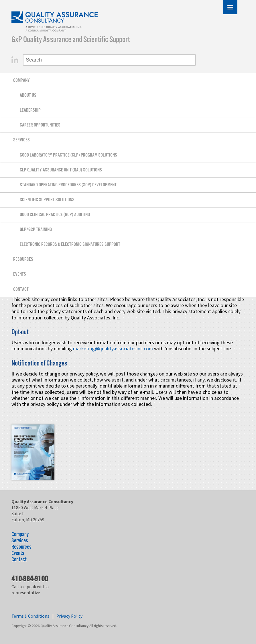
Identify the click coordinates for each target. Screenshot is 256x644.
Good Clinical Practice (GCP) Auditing (55, 215)
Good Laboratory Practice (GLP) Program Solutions (68, 155)
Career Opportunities (40, 125)
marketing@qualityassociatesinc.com (113, 349)
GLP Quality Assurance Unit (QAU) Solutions (61, 170)
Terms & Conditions (30, 616)
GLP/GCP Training (36, 230)
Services (21, 140)
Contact (21, 290)
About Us (28, 95)
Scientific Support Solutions (47, 200)
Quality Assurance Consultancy (55, 22)
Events (20, 274)
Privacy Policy (69, 616)
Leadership (30, 110)
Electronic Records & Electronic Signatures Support (70, 245)
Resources (23, 259)
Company (21, 81)
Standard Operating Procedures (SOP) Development (68, 185)
